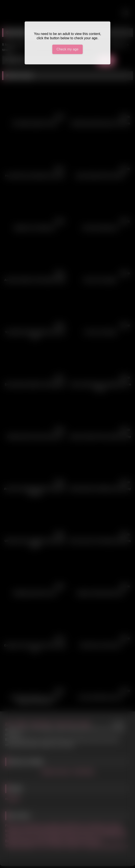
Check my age (67, 49)
